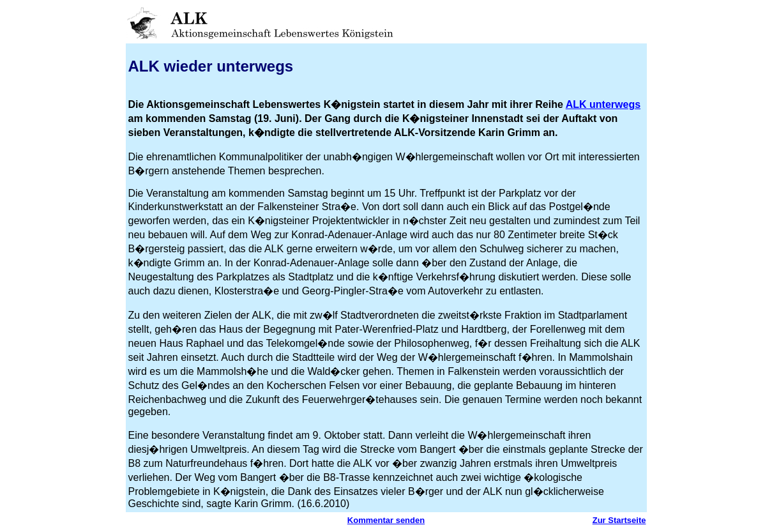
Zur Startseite (619, 520)
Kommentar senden (386, 520)
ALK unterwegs (603, 104)
